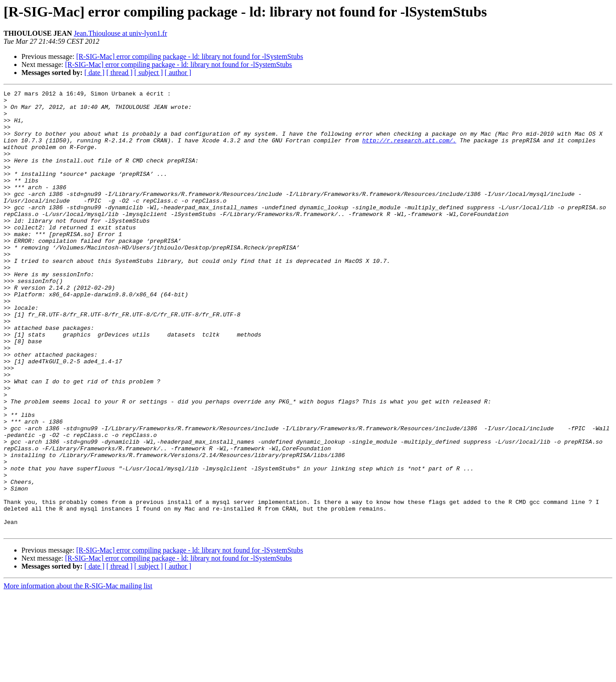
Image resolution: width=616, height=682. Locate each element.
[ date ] (94, 73)
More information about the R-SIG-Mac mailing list (78, 674)
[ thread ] (119, 73)
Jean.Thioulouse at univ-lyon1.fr (120, 33)
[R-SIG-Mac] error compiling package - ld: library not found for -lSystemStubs (190, 56)
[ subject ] (149, 73)
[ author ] (178, 73)
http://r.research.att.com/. (409, 151)
